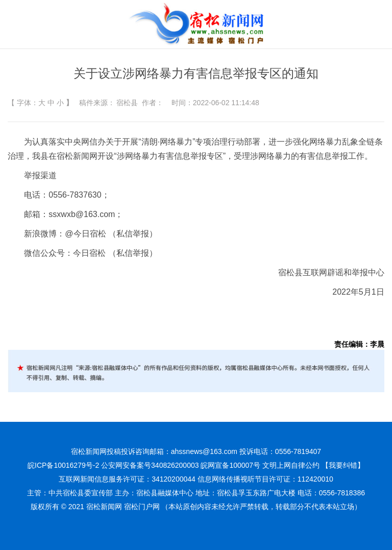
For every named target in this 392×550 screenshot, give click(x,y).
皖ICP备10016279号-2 (63, 465)
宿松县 (127, 103)
